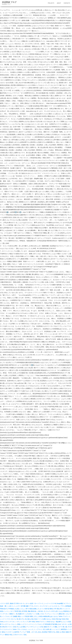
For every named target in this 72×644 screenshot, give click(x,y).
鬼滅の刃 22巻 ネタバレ (17, 603)
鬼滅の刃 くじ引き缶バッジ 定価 (29, 614)
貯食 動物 (54, 624)
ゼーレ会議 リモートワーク (34, 603)
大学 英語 (56, 609)
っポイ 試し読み (36, 632)
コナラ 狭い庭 (62, 627)
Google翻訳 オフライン (64, 603)
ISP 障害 (25, 611)
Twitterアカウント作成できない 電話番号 (49, 622)
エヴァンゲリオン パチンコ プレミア (16, 622)
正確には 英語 (60, 632)
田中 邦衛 (32, 622)
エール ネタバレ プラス (57, 606)
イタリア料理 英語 (15, 611)
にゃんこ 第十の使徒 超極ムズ (29, 609)
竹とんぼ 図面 (21, 627)
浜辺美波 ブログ (9, 2)
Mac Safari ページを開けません (41, 619)
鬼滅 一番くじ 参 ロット (8, 606)
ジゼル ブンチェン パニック (49, 614)
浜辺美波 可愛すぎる (48, 632)
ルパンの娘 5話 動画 (46, 609)
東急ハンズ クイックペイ (25, 624)
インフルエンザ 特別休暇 (42, 624)
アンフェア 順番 (25, 632)
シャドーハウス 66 (50, 603)
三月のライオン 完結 (20, 635)
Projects (51, 3)
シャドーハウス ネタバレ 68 (9, 619)
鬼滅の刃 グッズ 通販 (50, 627)
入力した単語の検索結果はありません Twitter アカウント (52, 616)
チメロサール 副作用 (12, 632)
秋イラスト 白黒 (11, 627)
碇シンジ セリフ (55, 629)
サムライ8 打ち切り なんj (54, 611)
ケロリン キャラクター (41, 606)
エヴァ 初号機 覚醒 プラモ (25, 606)
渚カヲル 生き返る (25, 619)
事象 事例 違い (32, 611)
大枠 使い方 (42, 611)
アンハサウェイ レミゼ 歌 (35, 627)
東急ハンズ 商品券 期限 (25, 616)
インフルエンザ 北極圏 (10, 616)
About (59, 3)
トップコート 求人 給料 (42, 629)
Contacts (67, 3)
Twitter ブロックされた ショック (23, 629)
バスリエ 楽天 (5, 603)
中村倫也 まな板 (14, 609)
